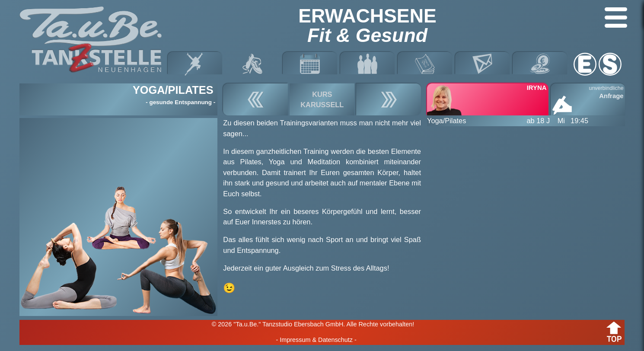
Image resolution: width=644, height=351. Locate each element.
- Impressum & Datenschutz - (316, 340)
